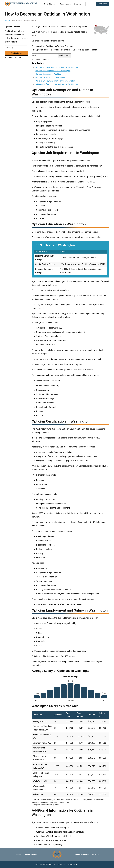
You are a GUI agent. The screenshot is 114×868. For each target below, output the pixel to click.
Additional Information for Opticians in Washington (56, 84)
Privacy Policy (31, 854)
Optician (7, 20)
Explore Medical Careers (57, 864)
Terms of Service (82, 854)
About (19, 854)
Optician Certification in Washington (50, 77)
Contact (96, 854)
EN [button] (88, 4)
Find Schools (102, 4)
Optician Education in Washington (49, 74)
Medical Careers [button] (51, 4)
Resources (77, 4)
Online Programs (66, 4)
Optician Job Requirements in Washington (53, 71)
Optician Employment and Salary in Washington (55, 81)
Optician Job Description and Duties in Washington (56, 67)
